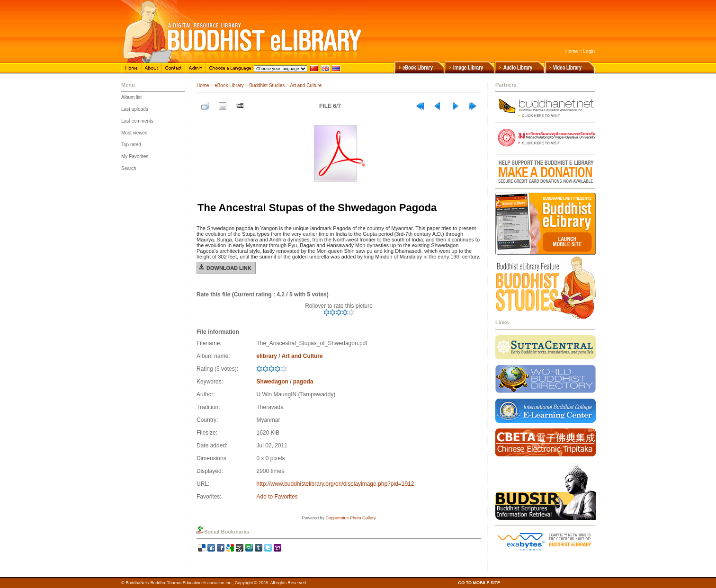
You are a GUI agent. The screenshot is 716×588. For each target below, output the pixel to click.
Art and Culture (306, 85)
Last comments (137, 121)
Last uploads (135, 109)
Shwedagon (272, 382)
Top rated (131, 145)
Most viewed (134, 133)
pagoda (303, 382)
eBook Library (229, 85)
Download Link (229, 268)
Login (589, 51)
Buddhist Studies (267, 85)
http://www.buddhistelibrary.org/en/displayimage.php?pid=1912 (335, 484)
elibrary (266, 356)
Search (129, 168)
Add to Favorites (277, 497)
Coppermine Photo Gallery (350, 518)
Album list (131, 97)
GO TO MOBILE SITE (479, 583)
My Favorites (135, 156)
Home (572, 51)
